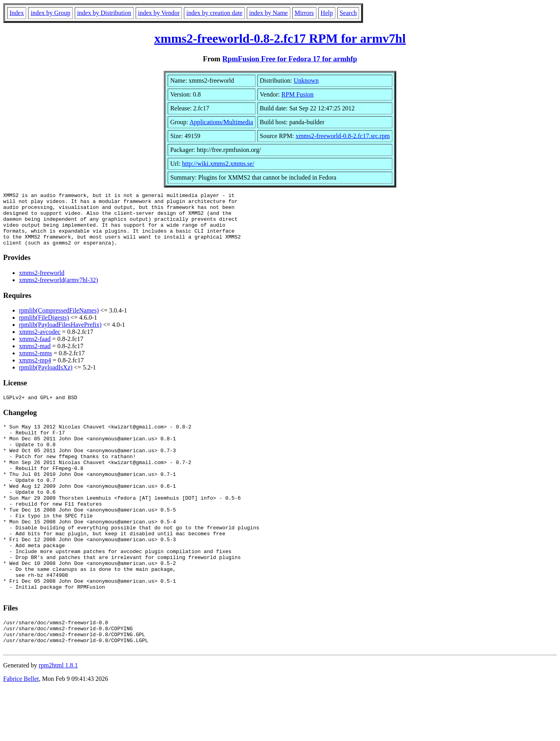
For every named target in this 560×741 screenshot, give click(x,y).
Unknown (306, 81)
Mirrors (304, 13)
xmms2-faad (35, 350)
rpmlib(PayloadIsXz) (46, 378)
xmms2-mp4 (35, 371)
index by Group (50, 13)
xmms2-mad (35, 357)
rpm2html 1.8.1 (58, 717)
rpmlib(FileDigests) (44, 328)
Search (348, 13)
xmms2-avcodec (40, 342)
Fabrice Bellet (21, 731)
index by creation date (214, 13)
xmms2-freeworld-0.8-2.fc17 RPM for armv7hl (280, 38)
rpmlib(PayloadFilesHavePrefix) (60, 335)
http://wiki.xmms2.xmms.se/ (218, 164)
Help (327, 13)
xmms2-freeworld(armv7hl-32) (59, 291)
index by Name (269, 13)
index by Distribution (104, 13)
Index (17, 13)
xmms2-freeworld (42, 283)
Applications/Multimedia (221, 122)
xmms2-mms (36, 364)
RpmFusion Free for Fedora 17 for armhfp (290, 59)
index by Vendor (159, 13)
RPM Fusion (297, 94)
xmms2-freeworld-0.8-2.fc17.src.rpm (342, 136)
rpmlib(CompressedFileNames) (59, 321)
